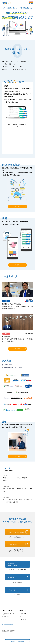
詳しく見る (17, 207)
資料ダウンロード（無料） (18, 641)
